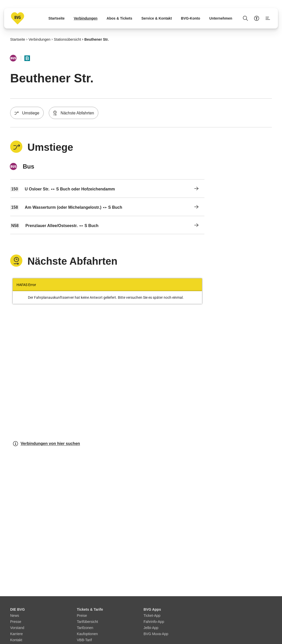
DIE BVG (18, 609)
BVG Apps (152, 609)
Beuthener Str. (97, 39)
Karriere (17, 634)
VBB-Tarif (84, 640)
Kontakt (16, 640)
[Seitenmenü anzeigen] (268, 18)
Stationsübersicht (67, 39)
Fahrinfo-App (154, 622)
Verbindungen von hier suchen (46, 444)
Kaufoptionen (88, 634)
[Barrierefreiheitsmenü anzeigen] (257, 18)
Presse (16, 622)
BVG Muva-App (156, 634)
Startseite (18, 39)
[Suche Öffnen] (245, 18)
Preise (82, 616)
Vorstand (17, 628)
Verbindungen (39, 39)
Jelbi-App (151, 628)
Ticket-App (152, 616)
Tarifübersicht (88, 622)
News (15, 616)
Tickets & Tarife (90, 609)
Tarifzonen (85, 628)
